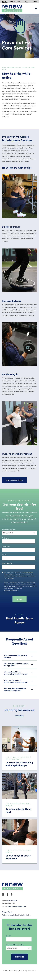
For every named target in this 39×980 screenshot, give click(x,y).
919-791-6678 (12, 900)
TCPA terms (10, 578)
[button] (20, 656)
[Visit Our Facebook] (8, 895)
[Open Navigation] (36, 9)
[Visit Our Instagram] (3, 895)
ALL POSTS (20, 716)
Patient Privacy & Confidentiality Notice (16, 915)
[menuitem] (11, 2)
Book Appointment (14, 480)
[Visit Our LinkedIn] (12, 895)
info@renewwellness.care (11, 590)
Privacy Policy (7, 912)
